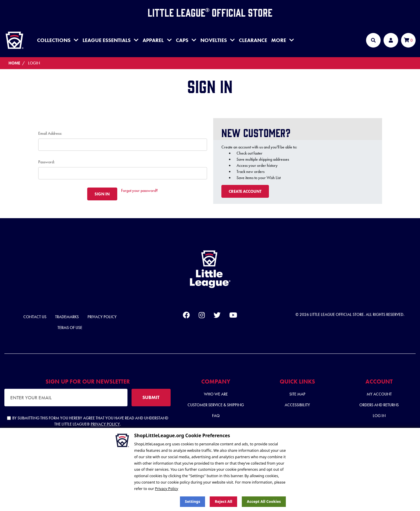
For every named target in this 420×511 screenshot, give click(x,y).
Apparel (157, 40)
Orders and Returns (379, 405)
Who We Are (216, 394)
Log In (379, 416)
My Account (379, 394)
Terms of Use (70, 328)
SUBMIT (151, 397)
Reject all (223, 502)
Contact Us (35, 317)
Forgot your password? (139, 190)
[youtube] (233, 316)
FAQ (216, 416)
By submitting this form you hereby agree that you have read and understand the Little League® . (88, 421)
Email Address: (50, 133)
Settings (193, 502)
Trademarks (67, 317)
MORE (283, 40)
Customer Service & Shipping (216, 405)
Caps (186, 40)
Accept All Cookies (264, 502)
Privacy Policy (102, 317)
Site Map (297, 394)
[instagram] (202, 316)
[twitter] (217, 316)
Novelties (218, 40)
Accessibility (297, 405)
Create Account (245, 191)
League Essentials (111, 40)
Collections (58, 40)
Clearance (253, 40)
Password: (47, 162)
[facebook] (186, 316)
